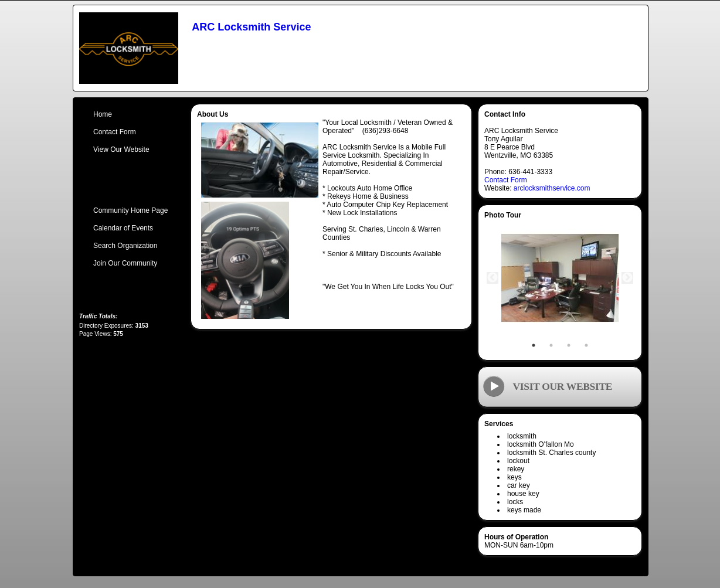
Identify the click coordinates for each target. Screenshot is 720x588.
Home (103, 114)
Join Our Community (125, 263)
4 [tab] (586, 345)
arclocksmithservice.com (552, 188)
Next (627, 278)
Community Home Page (130, 210)
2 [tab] (551, 345)
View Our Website (121, 149)
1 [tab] (534, 345)
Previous (493, 278)
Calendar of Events (123, 228)
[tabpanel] (560, 278)
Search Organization (125, 246)
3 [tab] (569, 345)
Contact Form (506, 180)
